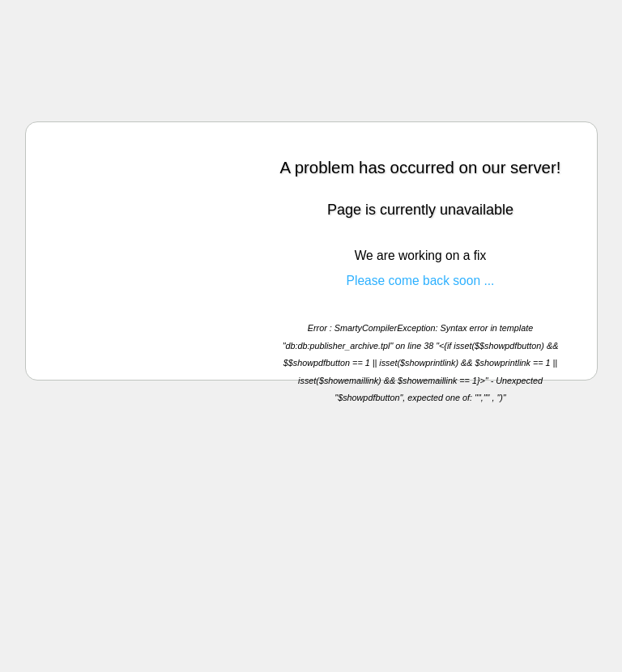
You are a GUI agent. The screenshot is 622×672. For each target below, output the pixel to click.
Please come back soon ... (421, 281)
